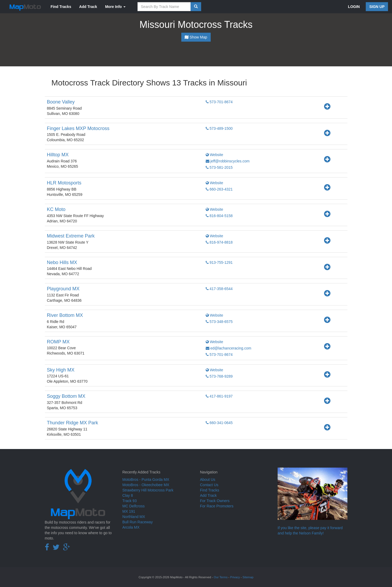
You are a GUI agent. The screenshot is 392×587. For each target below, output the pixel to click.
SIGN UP (377, 7)
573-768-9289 (219, 376)
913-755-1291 (219, 262)
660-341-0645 (219, 423)
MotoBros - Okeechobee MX (146, 485)
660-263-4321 (219, 189)
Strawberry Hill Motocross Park (148, 490)
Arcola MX (131, 527)
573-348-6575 (219, 322)
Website (214, 155)
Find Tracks (61, 7)
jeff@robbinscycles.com (228, 161)
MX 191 (129, 511)
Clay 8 (128, 495)
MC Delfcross (133, 506)
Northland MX (134, 517)
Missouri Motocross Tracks (196, 25)
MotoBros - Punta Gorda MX (146, 480)
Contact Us (209, 485)
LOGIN (354, 7)
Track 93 (130, 501)
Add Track (88, 7)
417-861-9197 (219, 396)
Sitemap (248, 577)
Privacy (235, 577)
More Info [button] (115, 7)
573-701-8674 (219, 102)
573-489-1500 (219, 128)
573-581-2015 (219, 167)
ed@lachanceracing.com (229, 348)
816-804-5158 (219, 216)
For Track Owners (215, 501)
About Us (208, 480)
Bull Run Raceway (137, 522)
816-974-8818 (219, 242)
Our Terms (221, 577)
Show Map (196, 37)
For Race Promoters (217, 506)
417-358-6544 (219, 289)
